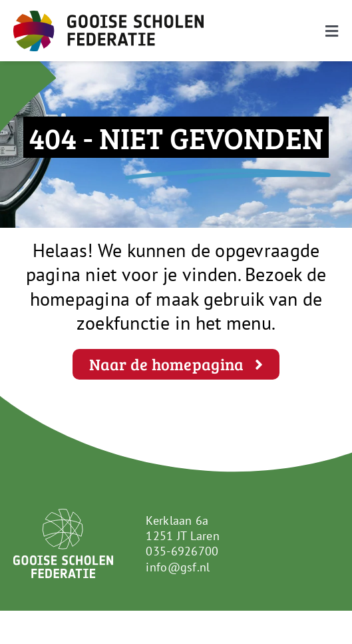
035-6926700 (182, 551)
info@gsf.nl (178, 567)
